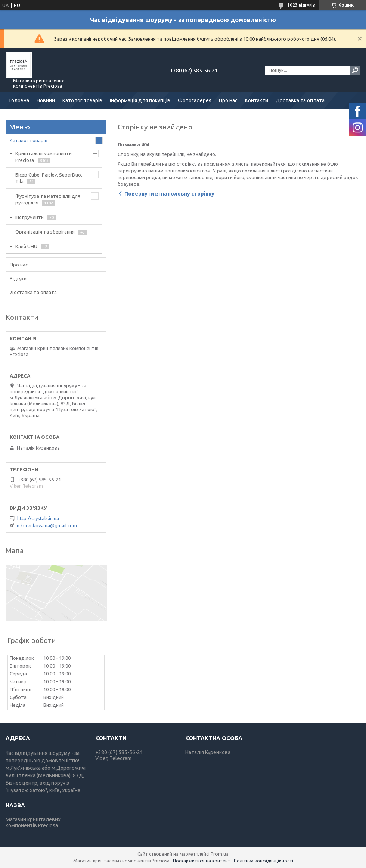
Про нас (228, 100)
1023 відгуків (301, 5)
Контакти (257, 100)
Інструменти (30, 217)
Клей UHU (26, 246)
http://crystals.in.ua (38, 518)
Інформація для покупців (140, 100)
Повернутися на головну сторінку (169, 194)
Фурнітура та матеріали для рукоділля (48, 199)
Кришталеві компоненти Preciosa (44, 157)
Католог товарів (82, 100)
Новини (46, 100)
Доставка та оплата (300, 100)
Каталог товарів (29, 140)
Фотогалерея (195, 100)
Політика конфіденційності (263, 861)
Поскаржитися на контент (202, 861)
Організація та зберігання (45, 232)
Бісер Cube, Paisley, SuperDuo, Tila (49, 178)
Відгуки (18, 278)
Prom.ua (220, 854)
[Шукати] (355, 70)
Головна (19, 100)
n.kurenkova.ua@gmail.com (47, 525)
